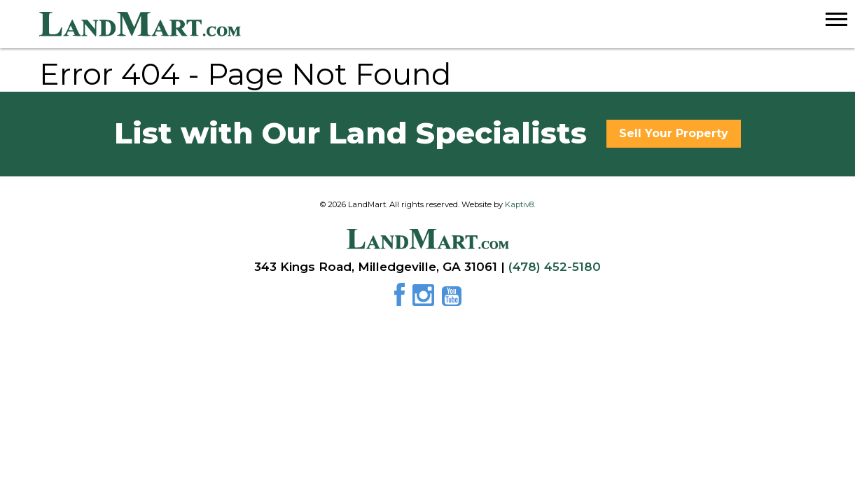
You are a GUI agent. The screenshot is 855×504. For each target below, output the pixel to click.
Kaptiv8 (519, 204)
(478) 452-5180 (555, 267)
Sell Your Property (674, 133)
